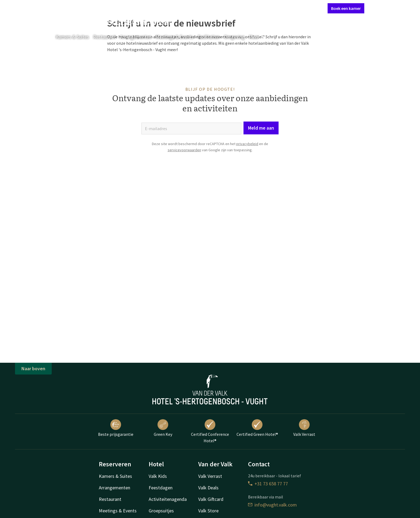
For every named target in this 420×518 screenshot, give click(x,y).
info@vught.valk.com (272, 505)
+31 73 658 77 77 (268, 484)
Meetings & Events (175, 37)
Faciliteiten (209, 37)
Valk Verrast (304, 428)
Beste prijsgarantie (116, 428)
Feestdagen (161, 488)
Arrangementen (136, 37)
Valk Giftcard (211, 499)
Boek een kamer (346, 8)
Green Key (163, 428)
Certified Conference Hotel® (210, 431)
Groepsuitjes (161, 511)
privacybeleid (247, 144)
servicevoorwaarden (184, 150)
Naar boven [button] (33, 368)
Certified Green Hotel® (257, 428)
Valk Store (208, 511)
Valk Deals (208, 488)
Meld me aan (261, 128)
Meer (258, 37)
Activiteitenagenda (168, 499)
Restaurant (104, 37)
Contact (264, 8)
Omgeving (234, 37)
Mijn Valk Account (291, 8)
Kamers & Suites (72, 37)
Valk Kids (158, 476)
